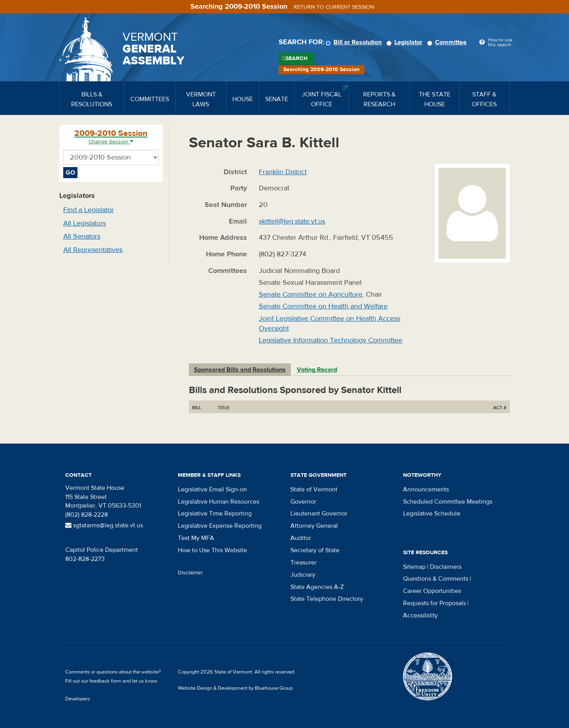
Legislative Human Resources (219, 502)
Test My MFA (196, 538)
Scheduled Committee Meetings (448, 502)
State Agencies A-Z (317, 587)
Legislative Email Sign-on (212, 489)
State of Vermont (314, 489)
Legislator (406, 42)
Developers (78, 699)
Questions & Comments (436, 579)
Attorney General (314, 526)
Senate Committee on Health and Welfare (323, 306)
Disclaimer (190, 573)
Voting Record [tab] (317, 370)
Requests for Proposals (434, 603)
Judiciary (303, 575)
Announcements (426, 489)
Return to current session (334, 7)
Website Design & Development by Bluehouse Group (235, 688)
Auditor (301, 538)
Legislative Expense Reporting (220, 526)
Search (297, 58)
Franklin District (283, 172)
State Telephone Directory (327, 599)
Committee (448, 42)
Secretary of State (315, 550)
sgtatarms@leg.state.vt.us (104, 525)
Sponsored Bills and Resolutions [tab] (240, 370)
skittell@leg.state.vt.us (292, 221)
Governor (303, 502)
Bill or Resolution (355, 42)
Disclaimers (446, 567)
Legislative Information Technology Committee (331, 340)
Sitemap (414, 567)
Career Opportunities (432, 591)
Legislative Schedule (432, 514)
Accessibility (420, 615)
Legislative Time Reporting (215, 514)
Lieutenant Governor (319, 514)
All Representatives (93, 250)
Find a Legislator (89, 210)
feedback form (105, 681)
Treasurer (303, 562)
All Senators (82, 236)
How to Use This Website (212, 550)
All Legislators (85, 223)
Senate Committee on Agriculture (311, 294)
